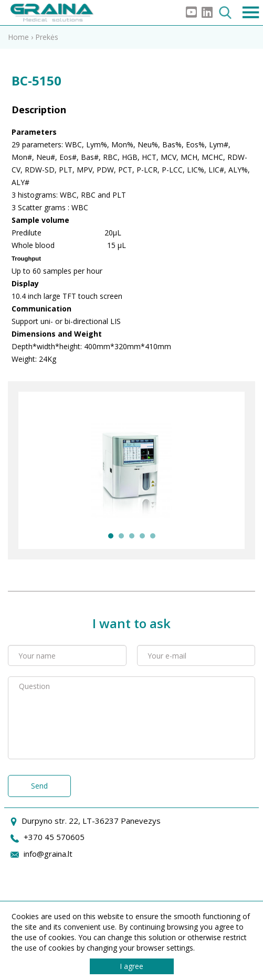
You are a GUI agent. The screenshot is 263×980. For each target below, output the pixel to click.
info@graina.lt (48, 854)
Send (39, 786)
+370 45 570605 (54, 837)
